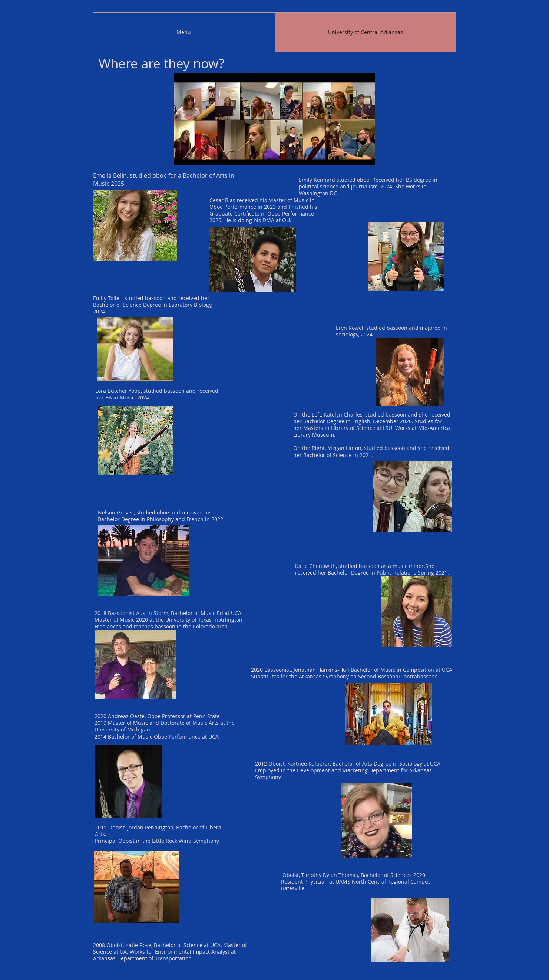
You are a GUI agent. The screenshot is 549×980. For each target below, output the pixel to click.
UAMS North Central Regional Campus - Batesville (358, 885)
